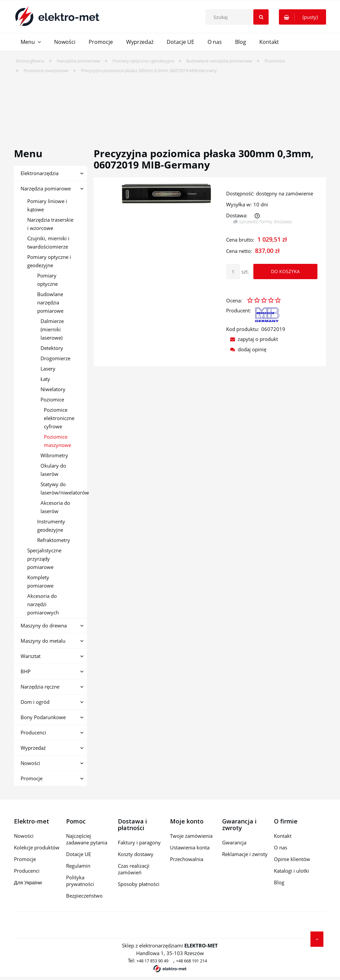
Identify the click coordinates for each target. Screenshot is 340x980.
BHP (26, 671)
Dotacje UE (79, 854)
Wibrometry (54, 455)
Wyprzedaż (33, 748)
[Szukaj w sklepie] (239, 17)
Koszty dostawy (136, 854)
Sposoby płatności (139, 884)
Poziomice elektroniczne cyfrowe (59, 418)
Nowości (30, 763)
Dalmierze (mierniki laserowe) (52, 329)
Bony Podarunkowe (43, 717)
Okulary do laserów (53, 470)
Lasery (48, 369)
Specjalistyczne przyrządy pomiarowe (44, 559)
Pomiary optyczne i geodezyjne (49, 261)
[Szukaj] (261, 17)
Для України (28, 882)
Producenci (33, 732)
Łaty (45, 379)
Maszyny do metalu (43, 641)
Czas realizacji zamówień (134, 869)
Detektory (52, 348)
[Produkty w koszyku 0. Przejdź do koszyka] (302, 17)
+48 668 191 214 (191, 961)
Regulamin (78, 866)
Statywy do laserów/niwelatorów (64, 488)
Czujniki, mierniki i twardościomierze (48, 242)
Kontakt (283, 836)
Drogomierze (55, 358)
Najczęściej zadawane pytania (87, 839)
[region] (170, 106)
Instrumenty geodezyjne (51, 526)
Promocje (32, 778)
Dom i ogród (35, 702)
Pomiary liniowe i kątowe (47, 205)
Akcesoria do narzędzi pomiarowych (43, 604)
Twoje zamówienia (191, 836)
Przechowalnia (187, 859)
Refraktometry (54, 540)
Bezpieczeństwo (84, 896)
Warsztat (31, 656)
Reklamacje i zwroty (245, 854)
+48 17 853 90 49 (152, 961)
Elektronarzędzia (40, 173)
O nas (281, 847)
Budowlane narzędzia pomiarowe (50, 302)
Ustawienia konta (190, 847)
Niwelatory (53, 389)
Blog (279, 882)
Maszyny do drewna (44, 625)
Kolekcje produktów (37, 847)
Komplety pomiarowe (40, 581)
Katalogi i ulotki (292, 871)
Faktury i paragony (139, 842)
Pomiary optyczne (47, 280)
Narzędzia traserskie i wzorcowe (50, 224)
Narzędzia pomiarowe (46, 188)
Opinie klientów (292, 859)
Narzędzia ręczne (40, 687)
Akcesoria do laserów (55, 507)
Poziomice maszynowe (57, 441)
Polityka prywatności (80, 881)
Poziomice (52, 399)
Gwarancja (234, 842)
